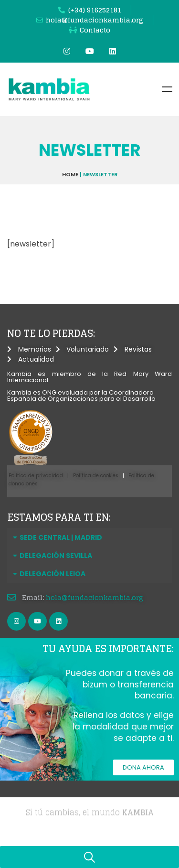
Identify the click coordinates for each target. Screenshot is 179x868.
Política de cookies (96, 476)
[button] (89, 537)
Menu (167, 89)
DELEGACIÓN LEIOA (53, 574)
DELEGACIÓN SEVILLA (56, 556)
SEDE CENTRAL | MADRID (61, 537)
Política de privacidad (36, 476)
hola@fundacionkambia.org (95, 597)
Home (70, 174)
